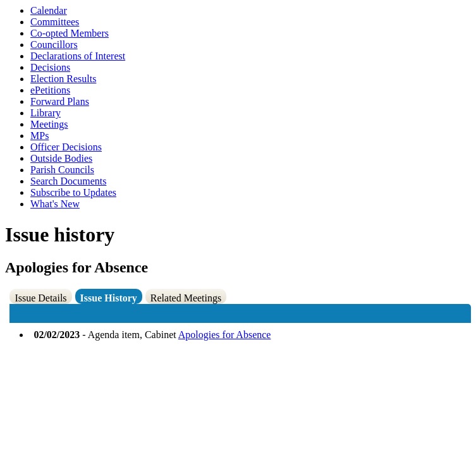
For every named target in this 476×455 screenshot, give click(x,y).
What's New (55, 204)
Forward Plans (60, 101)
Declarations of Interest (78, 56)
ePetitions (50, 90)
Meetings (49, 124)
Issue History (109, 298)
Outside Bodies (61, 158)
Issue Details (40, 298)
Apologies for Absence (225, 335)
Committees (55, 22)
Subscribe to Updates (73, 192)
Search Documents (68, 181)
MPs (40, 136)
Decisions (50, 67)
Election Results (63, 79)
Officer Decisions (66, 147)
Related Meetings (186, 298)
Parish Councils (62, 170)
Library (46, 113)
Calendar (49, 10)
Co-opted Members (70, 33)
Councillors (54, 45)
